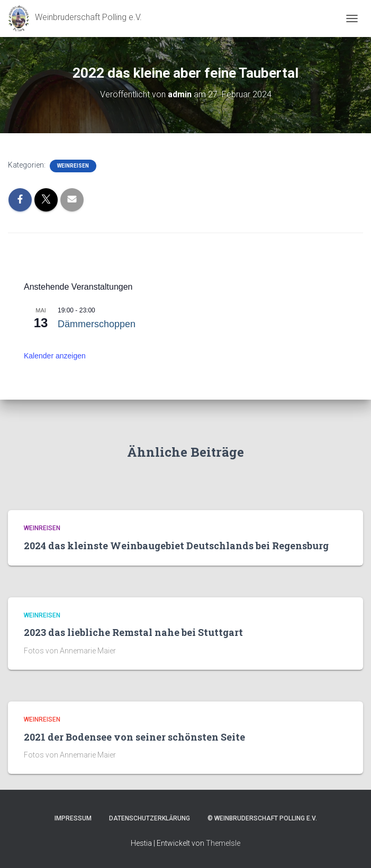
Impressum (73, 818)
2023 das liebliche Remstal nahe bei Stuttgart (133, 632)
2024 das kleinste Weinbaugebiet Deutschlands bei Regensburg (176, 546)
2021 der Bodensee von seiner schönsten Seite (134, 737)
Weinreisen (73, 166)
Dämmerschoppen (97, 324)
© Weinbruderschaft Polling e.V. (262, 818)
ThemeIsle (223, 843)
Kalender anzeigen (55, 356)
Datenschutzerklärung (150, 818)
